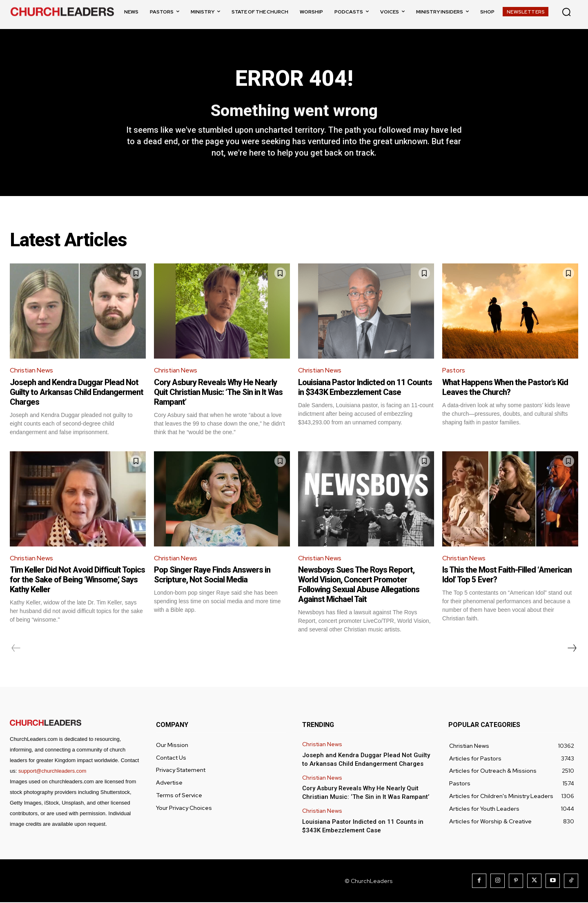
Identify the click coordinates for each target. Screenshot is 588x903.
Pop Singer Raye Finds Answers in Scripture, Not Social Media (212, 575)
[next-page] (572, 649)
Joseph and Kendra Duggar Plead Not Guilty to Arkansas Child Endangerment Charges (77, 392)
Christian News (32, 371)
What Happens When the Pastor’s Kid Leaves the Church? (505, 388)
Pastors (454, 371)
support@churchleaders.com (52, 772)
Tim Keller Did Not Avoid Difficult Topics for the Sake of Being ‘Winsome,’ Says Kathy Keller (77, 580)
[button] (566, 12)
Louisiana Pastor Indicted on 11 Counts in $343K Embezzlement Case (365, 388)
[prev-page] (16, 649)
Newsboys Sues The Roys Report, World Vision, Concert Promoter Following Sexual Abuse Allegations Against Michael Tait (359, 585)
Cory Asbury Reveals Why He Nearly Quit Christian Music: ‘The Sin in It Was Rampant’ (218, 392)
